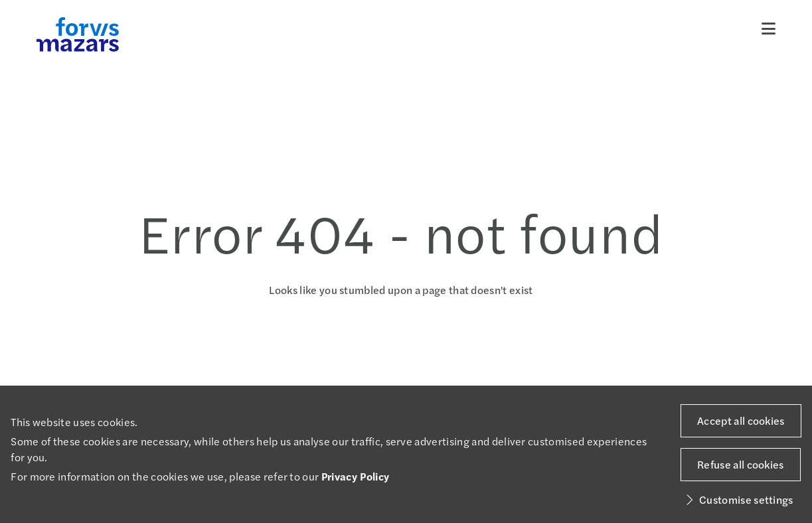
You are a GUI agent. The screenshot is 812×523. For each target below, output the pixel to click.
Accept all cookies (741, 420)
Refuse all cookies (741, 464)
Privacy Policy (355, 476)
